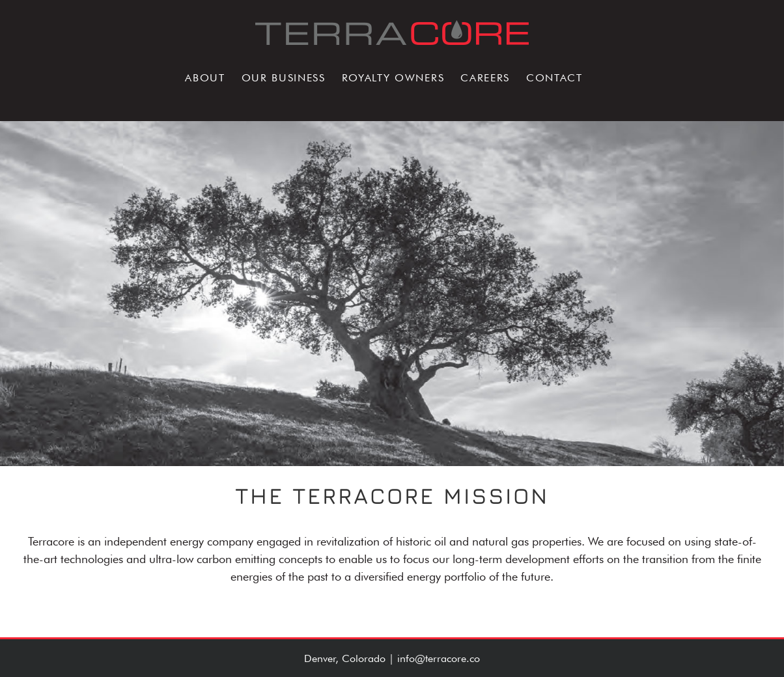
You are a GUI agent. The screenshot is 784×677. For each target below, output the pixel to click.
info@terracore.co (439, 658)
